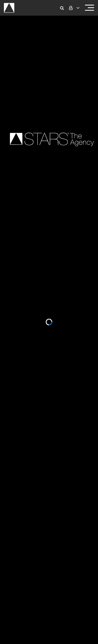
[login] (74, 8)
